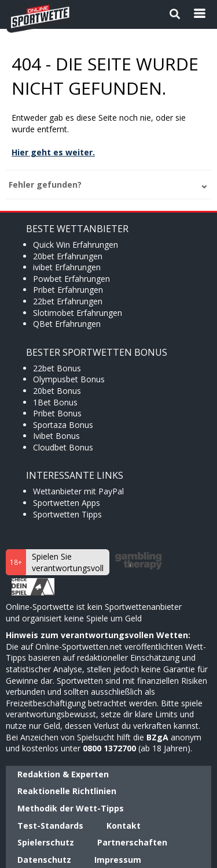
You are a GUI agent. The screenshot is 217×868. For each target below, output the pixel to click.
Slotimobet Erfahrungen (78, 313)
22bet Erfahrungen (68, 301)
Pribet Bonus (57, 413)
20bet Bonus (57, 391)
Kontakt (124, 826)
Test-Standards (50, 826)
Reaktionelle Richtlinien (67, 791)
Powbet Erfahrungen (71, 279)
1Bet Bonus (55, 402)
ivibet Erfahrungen (67, 267)
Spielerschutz (46, 842)
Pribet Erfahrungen (68, 290)
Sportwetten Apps (67, 503)
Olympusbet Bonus (69, 379)
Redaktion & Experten (63, 774)
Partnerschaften (132, 842)
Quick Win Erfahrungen (76, 245)
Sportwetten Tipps (67, 514)
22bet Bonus (57, 368)
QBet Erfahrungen (67, 324)
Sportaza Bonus (63, 425)
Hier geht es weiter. (53, 152)
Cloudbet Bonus (63, 447)
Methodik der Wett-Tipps (71, 808)
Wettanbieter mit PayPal (78, 491)
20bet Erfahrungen (68, 256)
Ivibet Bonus (56, 436)
